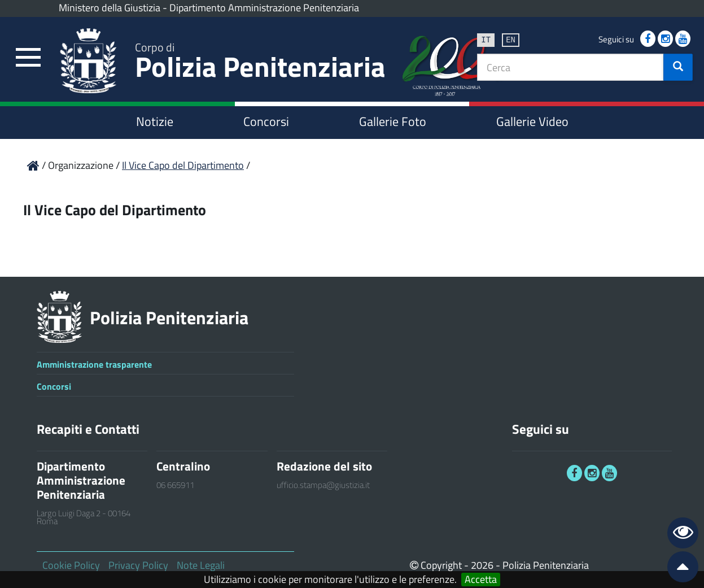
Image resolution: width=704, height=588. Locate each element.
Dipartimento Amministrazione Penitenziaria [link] (264, 8)
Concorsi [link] (266, 121)
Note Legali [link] (201, 565)
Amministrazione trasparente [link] (94, 364)
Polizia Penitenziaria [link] (260, 63)
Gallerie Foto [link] (393, 121)
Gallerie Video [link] (532, 121)
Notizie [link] (155, 121)
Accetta (481, 580)
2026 (482, 565)
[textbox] (570, 67)
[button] (678, 67)
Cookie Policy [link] (71, 565)
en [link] (511, 39)
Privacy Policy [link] (138, 565)
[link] (28, 58)
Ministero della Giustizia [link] (110, 8)
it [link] (486, 39)
